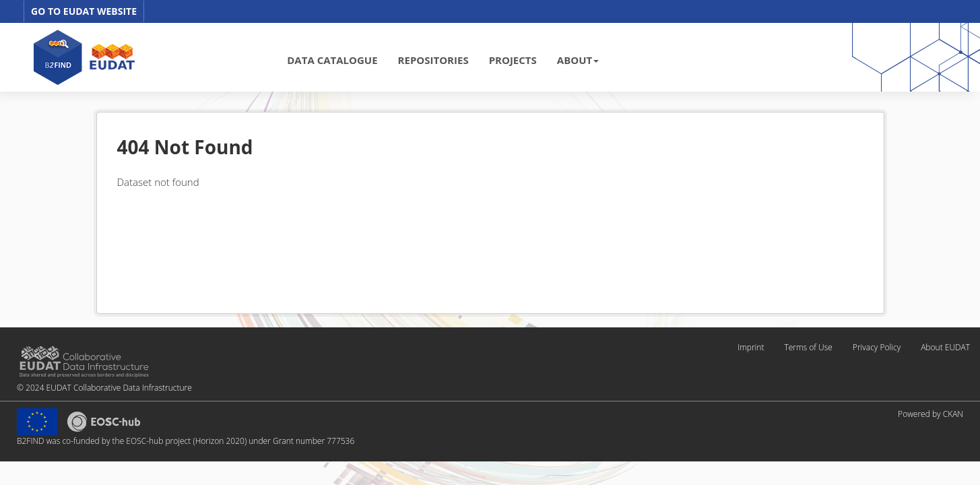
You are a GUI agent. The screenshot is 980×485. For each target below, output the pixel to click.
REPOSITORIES (433, 60)
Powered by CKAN (930, 414)
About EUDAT (945, 347)
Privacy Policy (877, 347)
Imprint (751, 347)
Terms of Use (808, 347)
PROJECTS (513, 60)
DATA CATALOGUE (332, 60)
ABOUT (578, 60)
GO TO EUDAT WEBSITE (84, 11)
